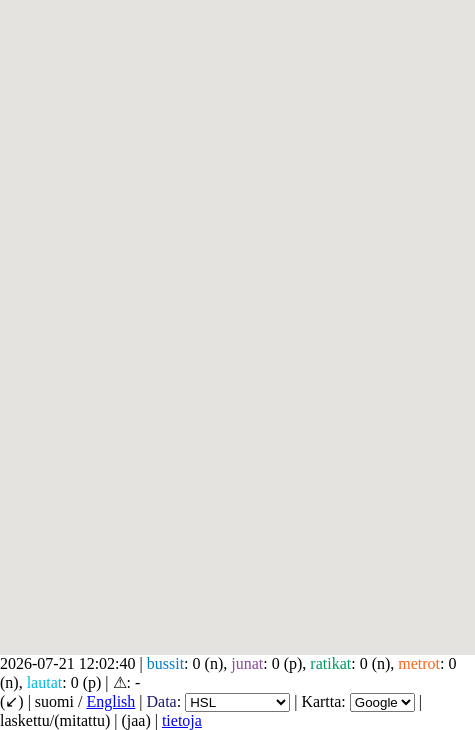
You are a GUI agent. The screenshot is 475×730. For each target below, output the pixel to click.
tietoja (182, 720)
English (110, 701)
